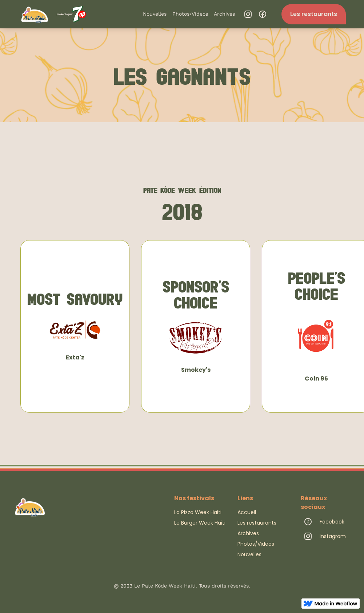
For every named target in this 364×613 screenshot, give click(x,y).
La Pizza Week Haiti (198, 512)
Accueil (247, 512)
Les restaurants (314, 14)
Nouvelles (155, 14)
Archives (224, 14)
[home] (52, 14)
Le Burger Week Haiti (200, 523)
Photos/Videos (190, 14)
